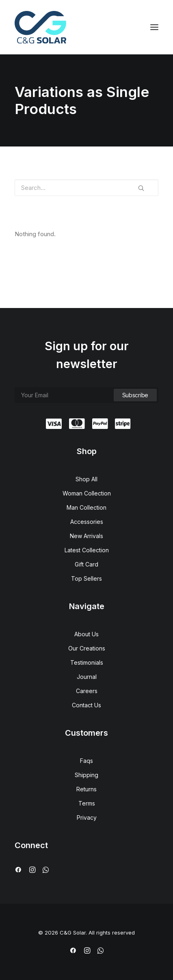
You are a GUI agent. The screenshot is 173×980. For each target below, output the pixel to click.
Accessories (87, 522)
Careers (87, 691)
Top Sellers (86, 578)
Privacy (87, 817)
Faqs (86, 761)
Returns (86, 789)
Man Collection (86, 507)
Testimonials (87, 662)
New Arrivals (86, 536)
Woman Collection (87, 493)
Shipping (86, 775)
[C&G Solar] (40, 27)
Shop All (86, 479)
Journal (87, 677)
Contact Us (86, 705)
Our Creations (87, 648)
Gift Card (86, 564)
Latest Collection (87, 550)
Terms (87, 803)
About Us (86, 634)
